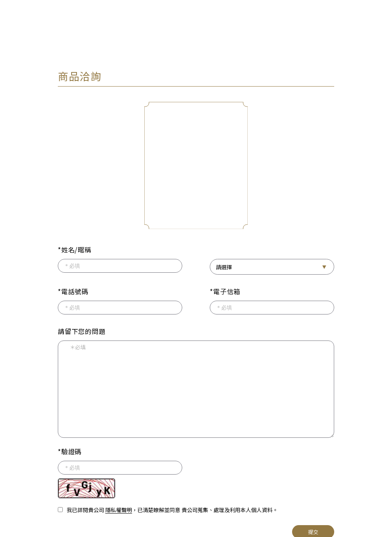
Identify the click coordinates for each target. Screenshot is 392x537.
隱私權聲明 (119, 508)
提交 (313, 530)
